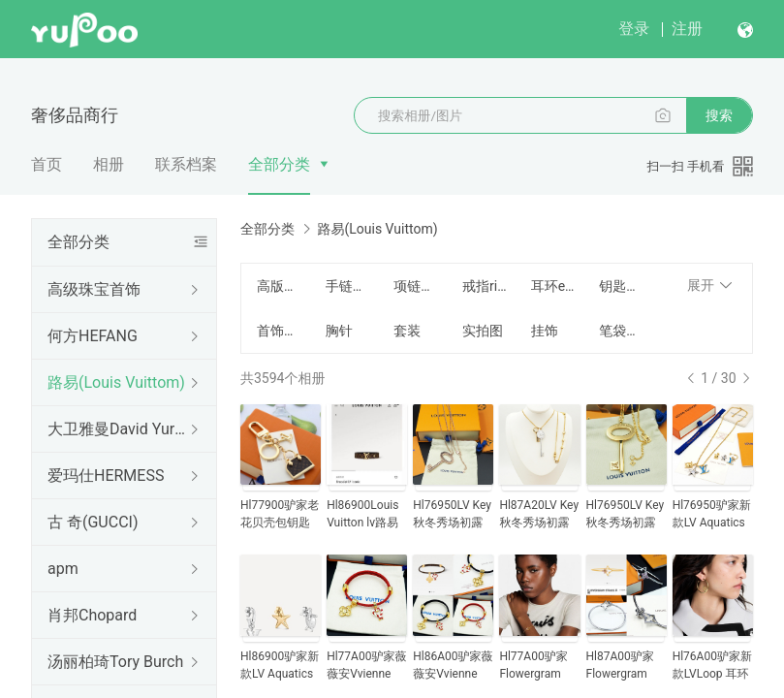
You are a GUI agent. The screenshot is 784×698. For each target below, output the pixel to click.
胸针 (339, 331)
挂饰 (545, 331)
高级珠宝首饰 (94, 289)
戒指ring (485, 286)
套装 (407, 331)
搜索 (719, 115)
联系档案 (186, 164)
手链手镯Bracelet (348, 286)
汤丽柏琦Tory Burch (115, 662)
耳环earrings (554, 286)
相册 (109, 164)
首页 (47, 164)
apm (63, 569)
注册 (687, 29)
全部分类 (279, 164)
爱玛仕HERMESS (106, 476)
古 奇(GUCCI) (93, 522)
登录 (634, 29)
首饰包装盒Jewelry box (280, 331)
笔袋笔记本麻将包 (622, 331)
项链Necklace (416, 286)
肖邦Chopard (92, 615)
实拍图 (483, 331)
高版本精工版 (280, 286)
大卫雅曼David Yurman (120, 429)
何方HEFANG (93, 336)
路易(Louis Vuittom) (116, 382)
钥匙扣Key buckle (622, 286)
